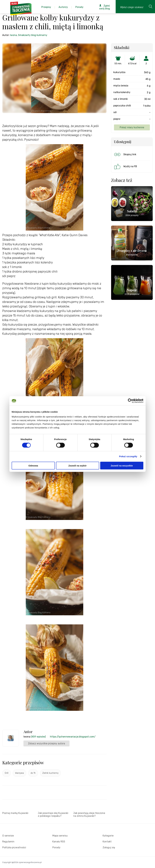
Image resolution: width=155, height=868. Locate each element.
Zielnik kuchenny (50, 773)
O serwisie (8, 836)
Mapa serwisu (60, 836)
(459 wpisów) (38, 737)
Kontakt (107, 842)
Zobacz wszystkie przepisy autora (46, 743)
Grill (7, 773)
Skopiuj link (125, 154)
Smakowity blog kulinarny (33, 35)
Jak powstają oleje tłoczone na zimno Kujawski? (89, 814)
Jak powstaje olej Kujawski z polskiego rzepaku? (53, 814)
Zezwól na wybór (77, 465)
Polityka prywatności (14, 847)
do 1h (33, 773)
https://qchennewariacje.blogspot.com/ (73, 737)
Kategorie (108, 836)
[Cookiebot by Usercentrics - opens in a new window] (130, 401)
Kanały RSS (59, 842)
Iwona (13, 35)
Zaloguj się (109, 847)
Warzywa (19, 773)
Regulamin (8, 842)
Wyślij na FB (125, 166)
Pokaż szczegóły (128, 456)
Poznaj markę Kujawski (15, 813)
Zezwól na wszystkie (122, 465)
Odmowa (33, 465)
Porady (56, 847)
